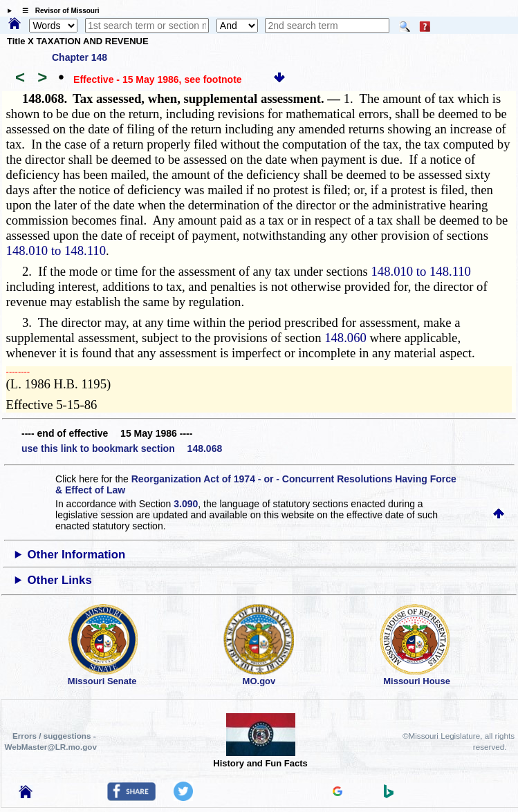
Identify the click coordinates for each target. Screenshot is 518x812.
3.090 (186, 504)
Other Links (60, 580)
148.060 (345, 338)
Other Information (77, 555)
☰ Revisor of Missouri (57, 11)
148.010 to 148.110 (56, 251)
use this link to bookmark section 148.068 (122, 449)
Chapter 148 (80, 57)
